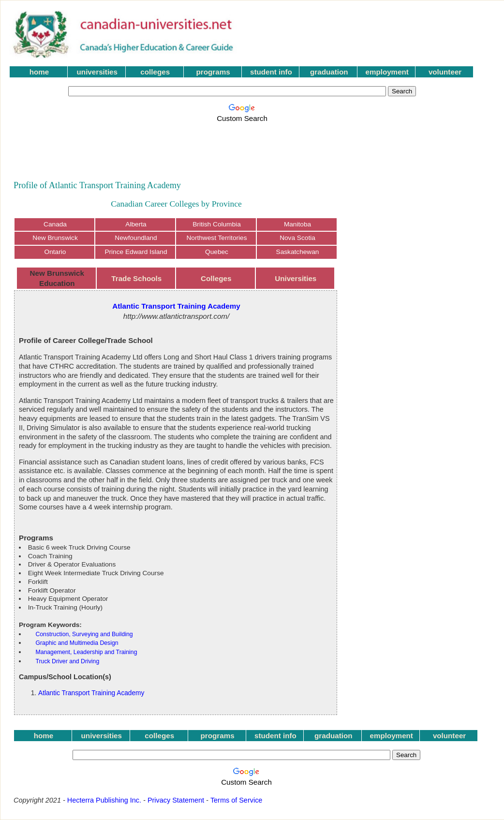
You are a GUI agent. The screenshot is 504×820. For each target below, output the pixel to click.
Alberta (136, 224)
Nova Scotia (297, 238)
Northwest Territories (216, 238)
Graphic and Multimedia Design (77, 643)
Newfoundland (136, 238)
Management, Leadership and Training (86, 652)
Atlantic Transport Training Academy (91, 693)
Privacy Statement (176, 800)
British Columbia (217, 224)
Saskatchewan (298, 252)
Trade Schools (136, 278)
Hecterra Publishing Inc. (104, 800)
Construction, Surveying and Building (84, 634)
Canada (55, 224)
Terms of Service (237, 800)
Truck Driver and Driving (67, 661)
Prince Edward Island (136, 252)
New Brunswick (55, 238)
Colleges (216, 278)
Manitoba (297, 224)
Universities (296, 278)
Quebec (217, 252)
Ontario (55, 252)
